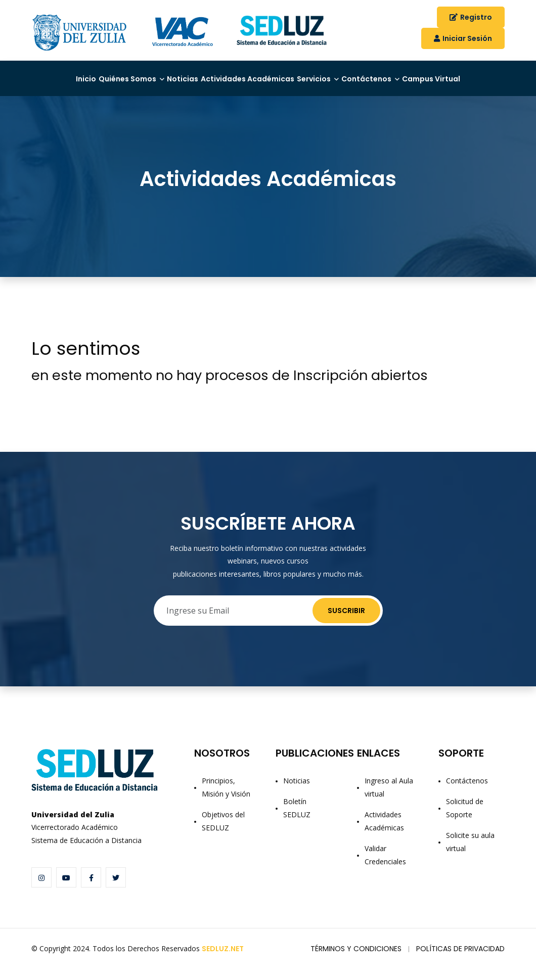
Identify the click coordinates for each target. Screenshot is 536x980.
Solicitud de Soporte (465, 819)
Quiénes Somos (104, 75)
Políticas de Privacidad (460, 960)
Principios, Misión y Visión (226, 798)
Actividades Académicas (257, 75)
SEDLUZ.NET (223, 960)
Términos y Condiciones (356, 960)
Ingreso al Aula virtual (389, 798)
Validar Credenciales (385, 866)
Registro (471, 17)
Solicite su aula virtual (470, 853)
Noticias (175, 75)
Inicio (48, 75)
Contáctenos (409, 75)
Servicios (341, 75)
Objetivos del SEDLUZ (223, 832)
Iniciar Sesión (463, 38)
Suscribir (346, 622)
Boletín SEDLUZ (297, 819)
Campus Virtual (69, 93)
